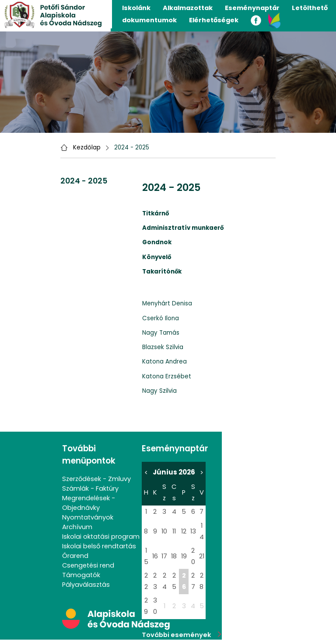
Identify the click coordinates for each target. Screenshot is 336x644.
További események (182, 635)
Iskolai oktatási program (101, 537)
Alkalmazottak (188, 8)
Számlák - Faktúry (90, 488)
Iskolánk (136, 8)
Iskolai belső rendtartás (99, 546)
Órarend (75, 556)
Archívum (77, 527)
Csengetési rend (88, 565)
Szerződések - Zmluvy (96, 479)
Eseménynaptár (252, 8)
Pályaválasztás (86, 585)
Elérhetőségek (214, 20)
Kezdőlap (87, 147)
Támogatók (81, 575)
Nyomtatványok (88, 517)
